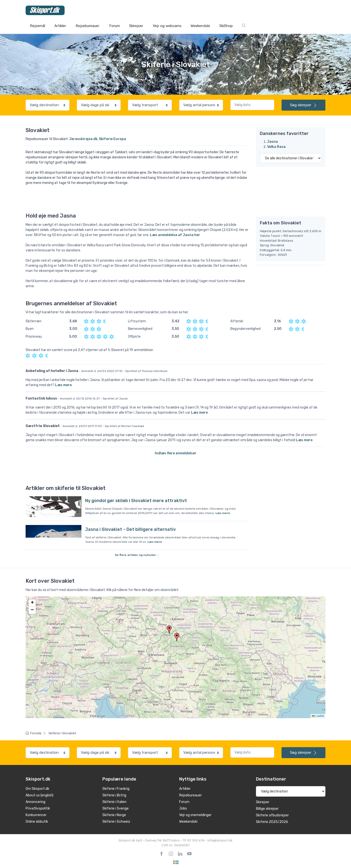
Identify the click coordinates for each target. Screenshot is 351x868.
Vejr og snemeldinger (195, 815)
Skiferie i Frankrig (116, 789)
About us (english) (39, 795)
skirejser (303, 105)
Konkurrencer (36, 815)
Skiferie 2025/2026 (272, 822)
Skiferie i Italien (114, 802)
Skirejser (136, 26)
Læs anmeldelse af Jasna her (175, 235)
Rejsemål (38, 26)
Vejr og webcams (167, 26)
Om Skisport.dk (37, 789)
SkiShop (226, 26)
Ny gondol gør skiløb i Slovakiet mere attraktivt (136, 501)
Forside (34, 733)
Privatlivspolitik (38, 808)
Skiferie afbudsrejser (272, 815)
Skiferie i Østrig (114, 795)
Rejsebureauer (87, 26)
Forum (115, 26)
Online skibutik (37, 822)
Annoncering (35, 802)
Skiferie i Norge (114, 815)
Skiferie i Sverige (116, 808)
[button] (177, 637)
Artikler (60, 26)
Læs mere (63, 385)
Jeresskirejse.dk (83, 139)
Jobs (183, 808)
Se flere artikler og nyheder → (137, 555)
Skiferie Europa (112, 139)
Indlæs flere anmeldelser (176, 453)
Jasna (273, 142)
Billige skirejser (267, 809)
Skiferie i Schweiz (116, 822)
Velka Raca (276, 147)
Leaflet (318, 716)
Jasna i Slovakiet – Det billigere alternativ (130, 529)
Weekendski (200, 26)
